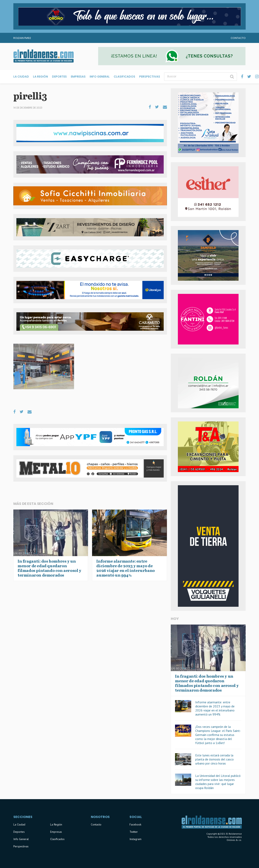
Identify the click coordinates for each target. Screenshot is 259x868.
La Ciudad (21, 77)
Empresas (78, 77)
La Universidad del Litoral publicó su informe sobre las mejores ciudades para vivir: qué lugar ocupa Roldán (218, 782)
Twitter (134, 832)
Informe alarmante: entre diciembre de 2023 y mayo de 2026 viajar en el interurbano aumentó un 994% (215, 708)
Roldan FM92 (22, 38)
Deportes (59, 77)
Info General (100, 77)
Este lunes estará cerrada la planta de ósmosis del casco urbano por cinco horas (214, 759)
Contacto (238, 38)
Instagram (135, 839)
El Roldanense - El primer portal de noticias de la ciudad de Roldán (44, 56)
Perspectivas (150, 77)
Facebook (135, 824)
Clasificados (124, 77)
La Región (40, 77)
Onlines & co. (234, 840)
